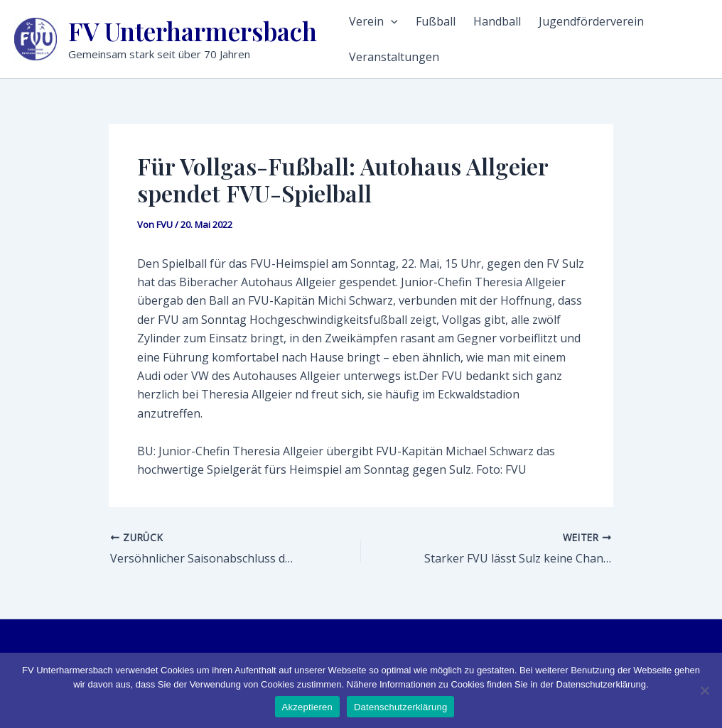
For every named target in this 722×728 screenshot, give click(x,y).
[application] (391, 21)
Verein (373, 21)
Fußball (436, 21)
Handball (497, 21)
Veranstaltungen (394, 57)
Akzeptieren (307, 707)
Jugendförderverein (591, 21)
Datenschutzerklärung (400, 707)
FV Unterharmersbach (193, 31)
